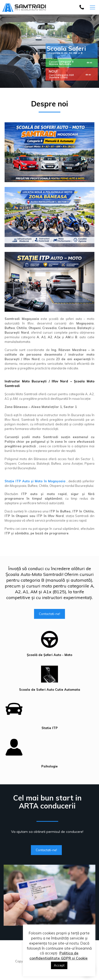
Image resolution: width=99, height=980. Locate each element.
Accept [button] (59, 965)
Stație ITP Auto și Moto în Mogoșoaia (36, 481)
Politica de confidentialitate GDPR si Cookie (59, 956)
